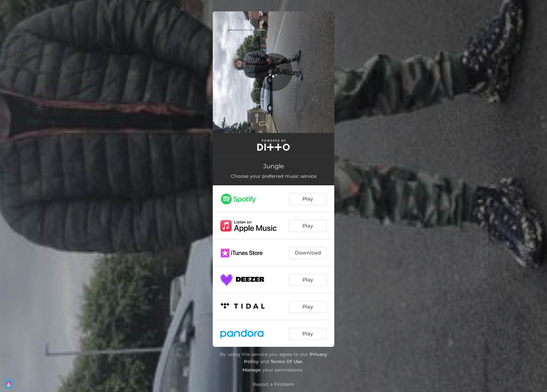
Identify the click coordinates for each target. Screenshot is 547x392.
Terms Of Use (286, 361)
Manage (252, 370)
